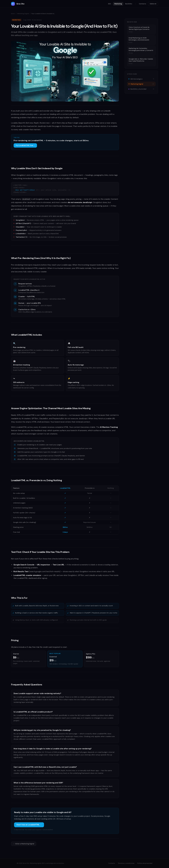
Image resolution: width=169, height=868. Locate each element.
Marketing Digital (23, 14)
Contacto (143, 4)
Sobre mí (153, 4)
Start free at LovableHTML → (29, 825)
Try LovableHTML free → (25, 145)
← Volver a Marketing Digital (24, 844)
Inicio (13, 14)
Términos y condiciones (126, 863)
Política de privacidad (145, 863)
